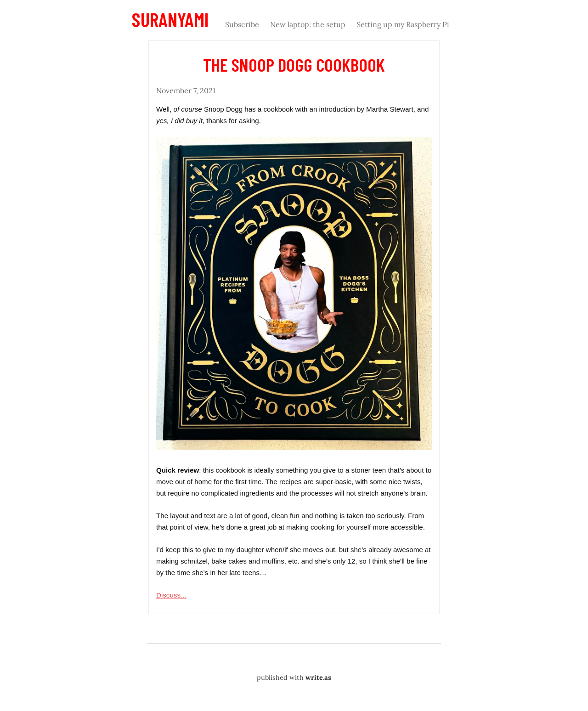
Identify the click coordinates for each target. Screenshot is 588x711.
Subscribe (242, 24)
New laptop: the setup (308, 24)
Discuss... (171, 595)
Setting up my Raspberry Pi (403, 24)
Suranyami (170, 19)
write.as (318, 677)
